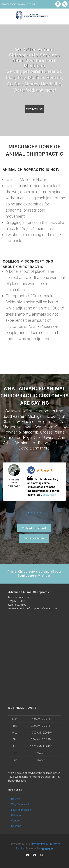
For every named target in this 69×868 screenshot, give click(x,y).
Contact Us (34, 109)
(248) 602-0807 (17, 605)
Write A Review (34, 538)
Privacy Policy (40, 844)
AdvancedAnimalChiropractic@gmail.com (33, 608)
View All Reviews (34, 528)
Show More (49, 495)
